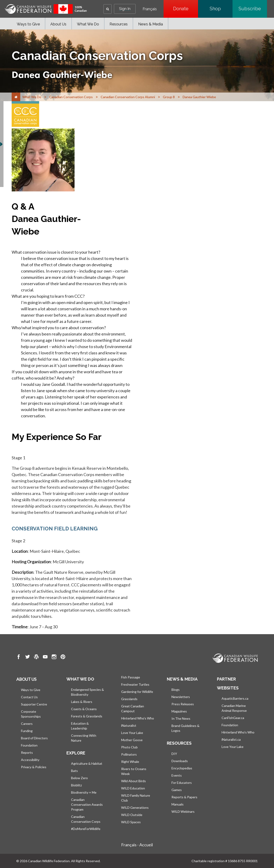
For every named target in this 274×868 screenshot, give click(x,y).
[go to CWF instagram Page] (54, 657)
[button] (108, 9)
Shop (221, 9)
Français (150, 9)
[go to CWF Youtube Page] (45, 657)
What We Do (88, 24)
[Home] (16, 97)
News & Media (151, 24)
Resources (119, 24)
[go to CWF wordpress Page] (36, 657)
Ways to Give (28, 24)
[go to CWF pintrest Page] (63, 657)
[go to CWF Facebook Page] (19, 657)
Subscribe (253, 9)
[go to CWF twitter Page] (27, 657)
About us (26, 679)
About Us (58, 24)
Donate (186, 9)
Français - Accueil (137, 845)
